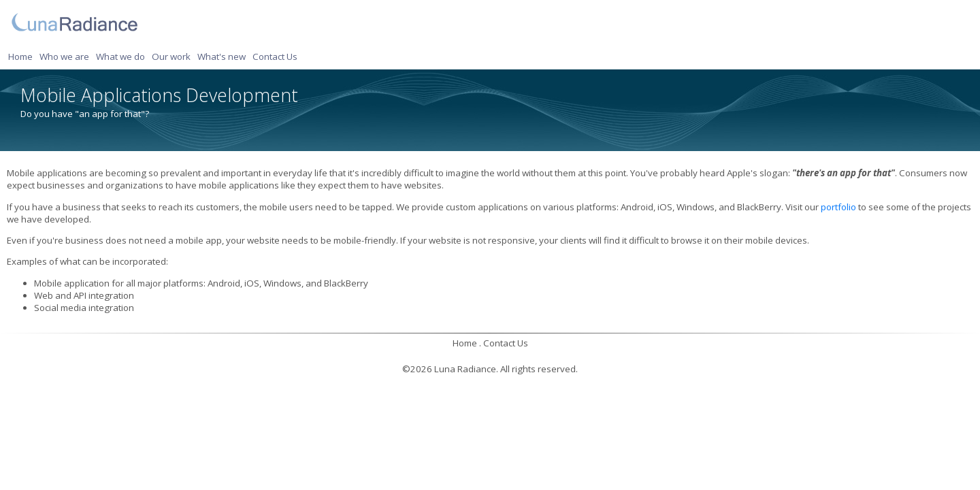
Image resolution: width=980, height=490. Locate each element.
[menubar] (155, 56)
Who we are (64, 56)
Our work (171, 56)
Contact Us (275, 56)
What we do (120, 56)
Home (20, 56)
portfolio (838, 207)
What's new (222, 56)
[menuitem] (22, 56)
